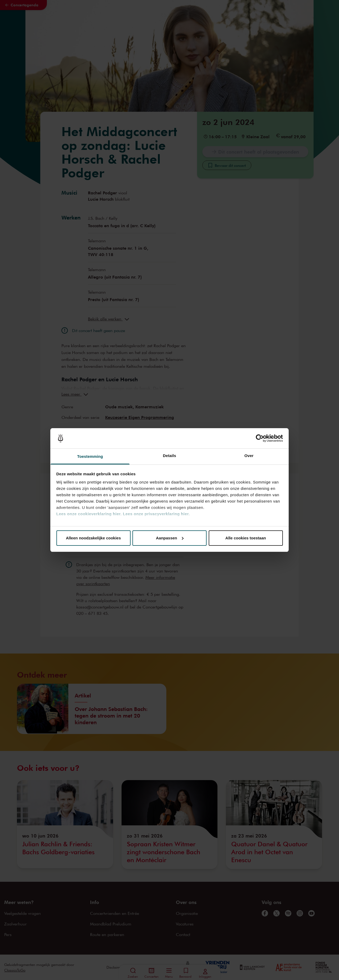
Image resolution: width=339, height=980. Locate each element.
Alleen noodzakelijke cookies (93, 538)
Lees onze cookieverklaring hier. (89, 514)
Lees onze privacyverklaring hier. (156, 514)
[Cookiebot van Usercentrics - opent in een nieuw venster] (260, 438)
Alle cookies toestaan (246, 538)
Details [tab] (169, 456)
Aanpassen (170, 538)
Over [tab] (249, 456)
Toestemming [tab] (90, 456)
